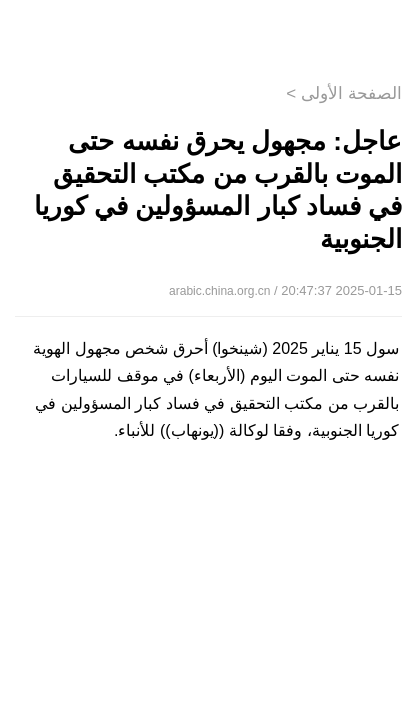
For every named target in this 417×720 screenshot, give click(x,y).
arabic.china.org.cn (219, 291)
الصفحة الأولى (351, 93)
